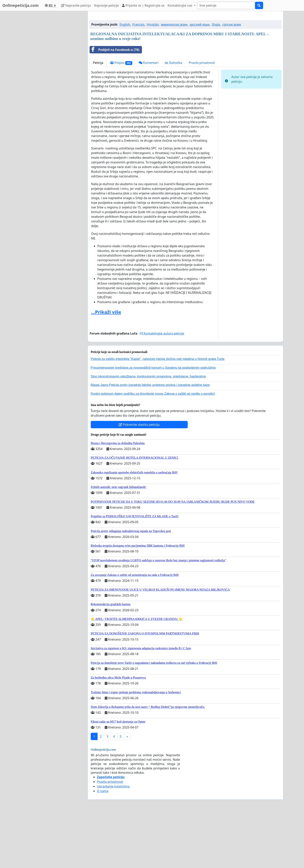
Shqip (216, 79)
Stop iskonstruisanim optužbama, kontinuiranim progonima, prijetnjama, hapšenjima (148, 431)
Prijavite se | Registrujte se (143, 5)
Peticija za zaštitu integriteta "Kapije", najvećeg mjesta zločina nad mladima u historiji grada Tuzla (158, 413)
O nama (103, 845)
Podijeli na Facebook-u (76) (115, 104)
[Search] (226, 5)
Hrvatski (153, 79)
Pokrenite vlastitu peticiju (139, 479)
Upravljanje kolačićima (113, 841)
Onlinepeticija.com (20, 5)
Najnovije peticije (106, 5)
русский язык (200, 79)
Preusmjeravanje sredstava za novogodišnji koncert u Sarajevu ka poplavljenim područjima (153, 422)
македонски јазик (174, 79)
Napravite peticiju (76, 5)
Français (138, 79)
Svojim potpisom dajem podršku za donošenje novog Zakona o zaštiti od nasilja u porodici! (153, 448)
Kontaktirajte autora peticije (162, 388)
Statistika (174, 117)
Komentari (149, 117)
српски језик (232, 79)
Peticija (98, 117)
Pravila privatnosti (202, 117)
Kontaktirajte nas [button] (180, 5)
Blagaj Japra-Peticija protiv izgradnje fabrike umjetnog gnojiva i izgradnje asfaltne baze (150, 439)
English (125, 79)
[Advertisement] (185, 44)
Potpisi (121, 117)
